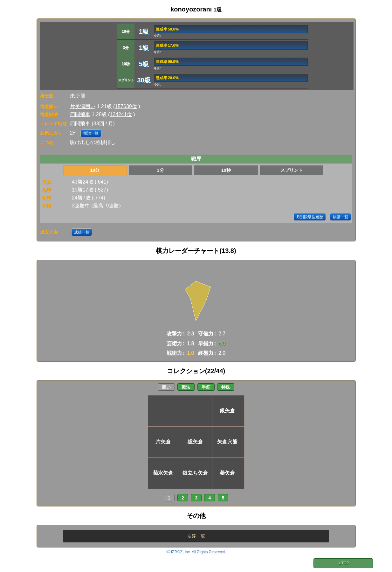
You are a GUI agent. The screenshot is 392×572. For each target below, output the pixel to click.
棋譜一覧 (91, 133)
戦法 (186, 387)
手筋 (206, 387)
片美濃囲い (83, 106)
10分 (95, 170)
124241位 (121, 114)
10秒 (226, 170)
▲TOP (343, 563)
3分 (161, 170)
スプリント (292, 170)
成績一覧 (82, 232)
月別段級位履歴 (310, 217)
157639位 (126, 106)
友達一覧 (196, 536)
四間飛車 (80, 114)
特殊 (226, 387)
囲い (166, 387)
